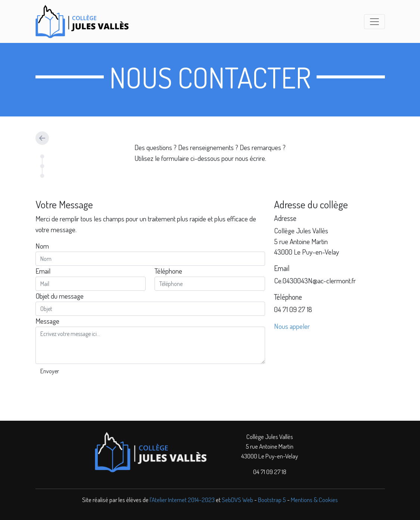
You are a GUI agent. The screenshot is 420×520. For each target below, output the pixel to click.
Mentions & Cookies (314, 499)
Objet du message (60, 296)
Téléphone (168, 271)
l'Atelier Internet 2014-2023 (182, 499)
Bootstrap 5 (272, 499)
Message (47, 321)
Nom (42, 246)
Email (43, 271)
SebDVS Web (237, 499)
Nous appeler (292, 326)
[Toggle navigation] (374, 22)
